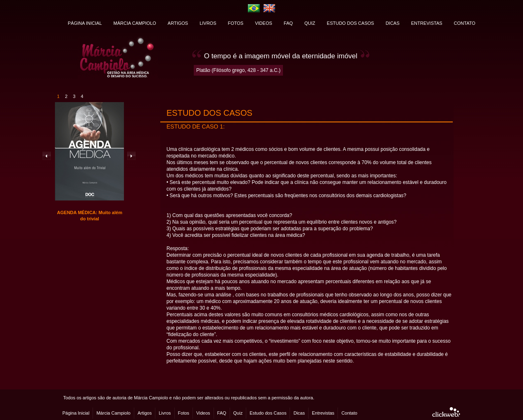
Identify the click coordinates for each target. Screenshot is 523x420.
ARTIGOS (178, 23)
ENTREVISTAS (427, 23)
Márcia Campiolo (113, 413)
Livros (165, 413)
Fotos (184, 413)
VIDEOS (264, 23)
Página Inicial (76, 413)
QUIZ (310, 23)
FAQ (288, 23)
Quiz (238, 413)
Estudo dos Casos (268, 413)
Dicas (299, 413)
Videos (203, 413)
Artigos (145, 413)
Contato (349, 413)
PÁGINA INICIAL (85, 23)
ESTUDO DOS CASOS (350, 23)
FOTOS (236, 23)
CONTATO (465, 23)
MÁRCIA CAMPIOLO (135, 23)
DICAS (392, 23)
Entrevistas (323, 413)
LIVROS (208, 23)
